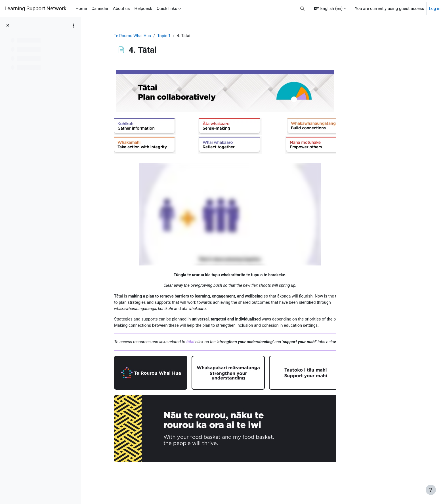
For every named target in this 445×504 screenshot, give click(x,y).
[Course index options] (74, 26)
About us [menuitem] (121, 9)
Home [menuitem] (81, 9)
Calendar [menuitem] (100, 9)
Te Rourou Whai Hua (167, 36)
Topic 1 (199, 36)
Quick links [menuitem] (167, 9)
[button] (302, 9)
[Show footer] (431, 490)
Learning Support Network (35, 9)
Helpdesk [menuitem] (143, 9)
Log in (435, 9)
